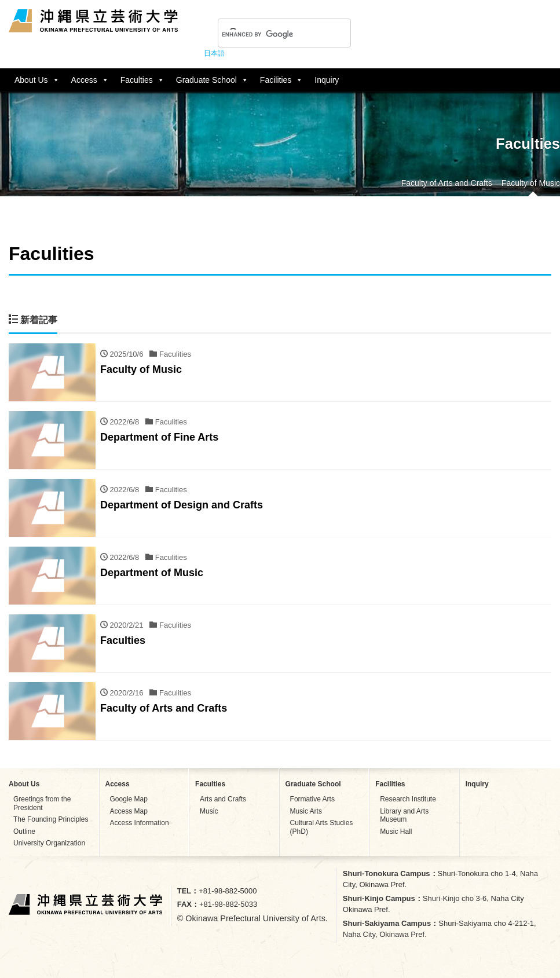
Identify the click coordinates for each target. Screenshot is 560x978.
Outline (24, 832)
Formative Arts (312, 799)
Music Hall (396, 832)
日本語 (214, 53)
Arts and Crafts (223, 799)
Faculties (142, 80)
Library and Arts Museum (404, 815)
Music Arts (306, 811)
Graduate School (212, 80)
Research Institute (408, 799)
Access (90, 80)
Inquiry (327, 80)
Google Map (129, 799)
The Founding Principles (51, 819)
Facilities (281, 80)
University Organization (49, 843)
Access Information (140, 823)
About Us (37, 80)
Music (209, 811)
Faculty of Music (531, 183)
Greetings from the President (42, 803)
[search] (270, 34)
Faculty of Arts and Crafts (447, 183)
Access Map (129, 811)
